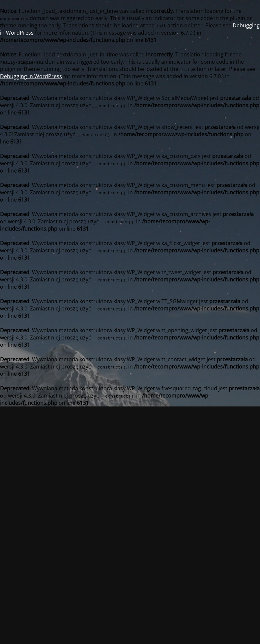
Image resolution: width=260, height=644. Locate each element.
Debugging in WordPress (31, 76)
